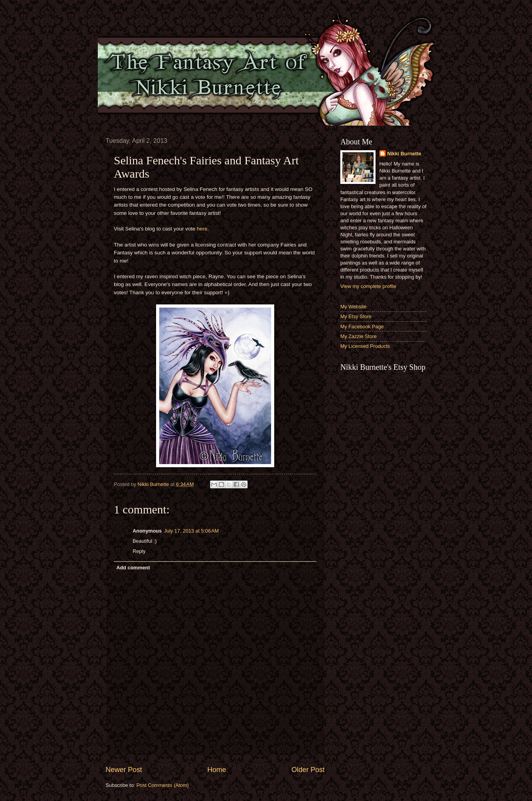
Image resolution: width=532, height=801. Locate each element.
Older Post (308, 770)
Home (217, 770)
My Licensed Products (365, 346)
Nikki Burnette (404, 154)
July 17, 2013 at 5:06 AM (191, 531)
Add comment (133, 568)
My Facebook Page (362, 327)
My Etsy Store (356, 316)
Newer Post (124, 770)
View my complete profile (368, 286)
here (202, 229)
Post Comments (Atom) (163, 785)
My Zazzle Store (359, 336)
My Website (353, 307)
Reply (139, 551)
